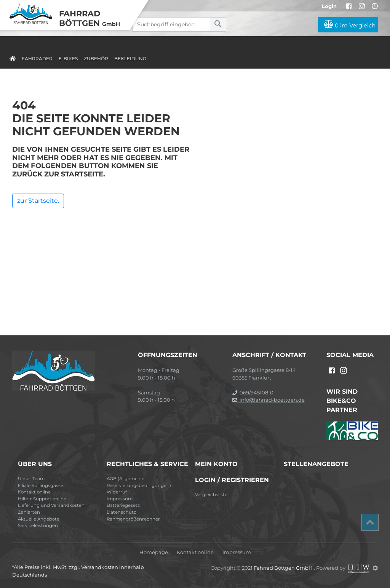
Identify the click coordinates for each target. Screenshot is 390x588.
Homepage (154, 552)
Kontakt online (34, 492)
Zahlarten (29, 512)
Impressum (120, 499)
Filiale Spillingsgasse (41, 485)
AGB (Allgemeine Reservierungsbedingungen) (139, 482)
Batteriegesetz (123, 505)
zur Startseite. (38, 201)
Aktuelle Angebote (39, 519)
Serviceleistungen (38, 526)
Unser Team (31, 479)
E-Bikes (68, 58)
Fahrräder (37, 58)
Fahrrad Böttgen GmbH (284, 568)
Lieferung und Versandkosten (51, 505)
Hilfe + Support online (42, 499)
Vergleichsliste (211, 495)
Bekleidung (130, 58)
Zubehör (96, 58)
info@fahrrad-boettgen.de (269, 400)
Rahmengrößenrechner (133, 519)
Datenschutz (121, 512)
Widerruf (117, 492)
